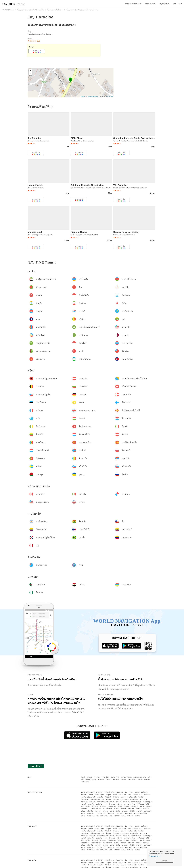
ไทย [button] (181, 4)
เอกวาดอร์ (129, 813)
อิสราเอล (84, 795)
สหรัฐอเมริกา (148, 811)
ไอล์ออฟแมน (112, 806)
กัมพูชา (108, 795)
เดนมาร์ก (91, 804)
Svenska (147, 780)
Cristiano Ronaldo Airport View (87, 185)
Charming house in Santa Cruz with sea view (137, 138)
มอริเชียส (130, 816)
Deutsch (109, 780)
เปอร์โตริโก (120, 813)
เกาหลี (115, 795)
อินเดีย (91, 795)
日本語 (83, 777)
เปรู (97, 816)
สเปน (106, 804)
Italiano (123, 780)
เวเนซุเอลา (91, 816)
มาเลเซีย (100, 797)
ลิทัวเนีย (126, 806)
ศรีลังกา (135, 795)
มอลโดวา (149, 806)
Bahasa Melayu (126, 777)
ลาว (129, 795)
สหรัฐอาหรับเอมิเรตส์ (88, 792)
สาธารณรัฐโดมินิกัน (140, 813)
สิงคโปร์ (141, 797)
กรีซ (82, 806)
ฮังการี (88, 806)
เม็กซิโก (132, 811)
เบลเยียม (119, 802)
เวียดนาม (116, 799)
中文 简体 (105, 777)
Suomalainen (132, 780)
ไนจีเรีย (138, 816)
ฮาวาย (83, 813)
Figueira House (79, 232)
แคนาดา (125, 811)
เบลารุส (106, 811)
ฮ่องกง (137, 792)
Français (101, 780)
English (90, 777)
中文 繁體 (97, 777)
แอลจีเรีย (117, 816)
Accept (165, 861)
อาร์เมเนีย (100, 792)
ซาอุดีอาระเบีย (132, 797)
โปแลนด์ (123, 809)
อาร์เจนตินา (91, 813)
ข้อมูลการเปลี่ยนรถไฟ (133, 4)
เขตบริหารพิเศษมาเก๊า (88, 797)
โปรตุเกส (131, 809)
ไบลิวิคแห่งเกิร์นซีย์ (143, 804)
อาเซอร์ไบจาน (109, 792)
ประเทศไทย (85, 799)
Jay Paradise (41, 17)
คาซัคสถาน (122, 795)
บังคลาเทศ (119, 792)
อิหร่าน (97, 795)
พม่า (141, 795)
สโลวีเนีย (90, 811)
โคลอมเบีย (111, 813)
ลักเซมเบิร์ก (134, 806)
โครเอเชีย (95, 806)
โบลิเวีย (99, 813)
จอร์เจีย (131, 792)
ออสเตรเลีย (104, 816)
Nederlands (85, 782)
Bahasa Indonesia (140, 777)
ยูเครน (112, 811)
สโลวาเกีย (98, 811)
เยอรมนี (83, 804)
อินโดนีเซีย (145, 792)
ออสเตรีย (92, 802)
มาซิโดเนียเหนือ (96, 809)
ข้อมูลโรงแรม (150, 4)
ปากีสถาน (116, 797)
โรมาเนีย (139, 809)
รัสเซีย (118, 811)
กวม (111, 816)
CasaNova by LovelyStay (126, 232)
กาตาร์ (123, 797)
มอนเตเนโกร (85, 809)
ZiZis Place (77, 138)
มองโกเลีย (148, 795)
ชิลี (105, 813)
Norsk (140, 780)
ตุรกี (103, 799)
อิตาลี (120, 806)
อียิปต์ (124, 816)
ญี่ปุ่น (103, 795)
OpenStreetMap (93, 96)
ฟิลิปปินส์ (108, 797)
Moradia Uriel (35, 232)
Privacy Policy (155, 856)
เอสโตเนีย (99, 804)
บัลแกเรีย (126, 802)
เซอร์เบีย (146, 809)
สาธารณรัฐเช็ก (148, 802)
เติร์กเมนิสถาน (95, 799)
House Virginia (35, 185)
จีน (126, 792)
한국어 (113, 777)
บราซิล (83, 816)
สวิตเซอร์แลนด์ (136, 802)
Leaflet (83, 96)
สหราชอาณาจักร (129, 804)
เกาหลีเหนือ (134, 799)
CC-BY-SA (110, 96)
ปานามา (139, 811)
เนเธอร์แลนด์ (108, 809)
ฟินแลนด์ (112, 804)
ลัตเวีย (142, 806)
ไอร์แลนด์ (103, 806)
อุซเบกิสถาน (125, 799)
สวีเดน (83, 811)
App (174, 4)
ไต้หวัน (108, 799)
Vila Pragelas (120, 185)
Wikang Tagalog (91, 780)
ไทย (118, 777)
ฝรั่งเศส (120, 804)
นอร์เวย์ (116, 809)
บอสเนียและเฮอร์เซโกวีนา (106, 802)
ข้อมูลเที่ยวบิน (164, 4)
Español (116, 780)
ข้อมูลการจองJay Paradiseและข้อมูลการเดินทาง (52, 25)
